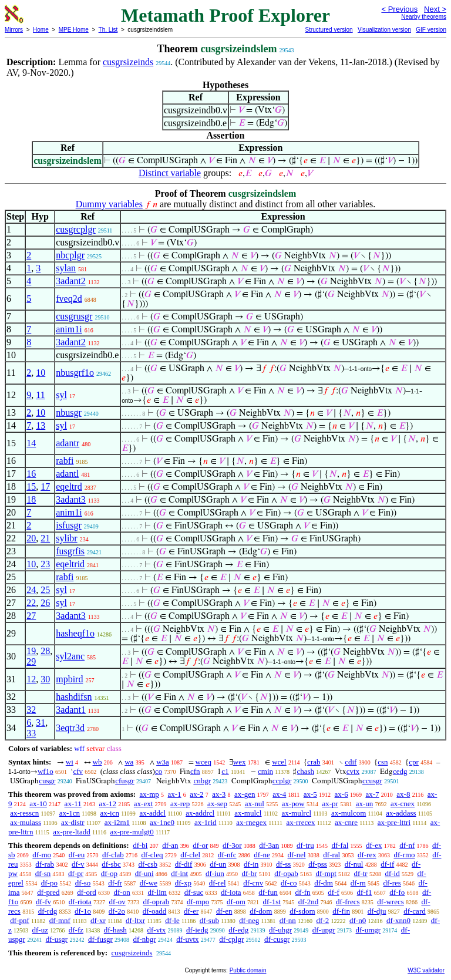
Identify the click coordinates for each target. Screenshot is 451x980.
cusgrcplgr (76, 229)
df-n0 (358, 920)
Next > (435, 9)
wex (240, 762)
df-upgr (324, 930)
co (159, 771)
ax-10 (38, 804)
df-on (122, 892)
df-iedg (197, 930)
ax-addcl (152, 813)
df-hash (115, 930)
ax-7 (372, 794)
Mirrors (14, 30)
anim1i (69, 329)
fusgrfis (70, 551)
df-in (251, 864)
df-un (218, 864)
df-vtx (156, 930)
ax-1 (175, 794)
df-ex (374, 845)
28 (45, 651)
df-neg (249, 920)
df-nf (407, 845)
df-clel (190, 855)
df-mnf (60, 920)
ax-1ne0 (162, 822)
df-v (78, 864)
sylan (66, 268)
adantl (67, 474)
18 (31, 499)
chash (305, 771)
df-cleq (152, 855)
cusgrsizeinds (128, 62)
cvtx (353, 771)
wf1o (46, 771)
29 (31, 661)
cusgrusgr (74, 316)
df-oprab (156, 902)
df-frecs (348, 902)
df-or (200, 845)
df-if (387, 864)
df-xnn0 (398, 920)
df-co (289, 883)
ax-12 (107, 804)
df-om (236, 902)
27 (31, 616)
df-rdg (48, 911)
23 (45, 564)
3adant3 (71, 499)
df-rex (367, 855)
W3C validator (426, 970)
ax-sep (217, 804)
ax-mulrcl (297, 813)
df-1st (272, 902)
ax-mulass (26, 822)
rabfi (65, 461)
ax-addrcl (200, 813)
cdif (351, 762)
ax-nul (255, 804)
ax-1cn (70, 813)
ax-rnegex (251, 822)
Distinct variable (170, 173)
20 (31, 538)
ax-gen (245, 794)
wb (97, 762)
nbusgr (69, 412)
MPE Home (74, 30)
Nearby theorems (424, 17)
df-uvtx (187, 939)
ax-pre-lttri (394, 822)
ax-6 (341, 794)
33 (31, 733)
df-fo (397, 892)
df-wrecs (390, 902)
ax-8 (403, 794)
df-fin (341, 911)
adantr (68, 443)
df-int (179, 873)
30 (45, 679)
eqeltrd (69, 486)
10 (41, 373)
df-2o (117, 911)
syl (61, 395)
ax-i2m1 (117, 822)
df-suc (194, 892)
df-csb (148, 864)
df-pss (318, 864)
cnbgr (202, 781)
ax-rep (180, 804)
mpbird (69, 679)
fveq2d (69, 299)
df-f (334, 892)
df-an (170, 845)
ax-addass (401, 813)
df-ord (87, 892)
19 (31, 651)
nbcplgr (70, 255)
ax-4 (279, 794)
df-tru (305, 845)
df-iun (215, 873)
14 (31, 443)
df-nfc (227, 855)
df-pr (76, 873)
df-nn (288, 920)
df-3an (269, 845)
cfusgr (125, 781)
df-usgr (57, 939)
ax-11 (73, 804)
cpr (414, 762)
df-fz (76, 930)
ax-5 (310, 794)
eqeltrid (70, 564)
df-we (149, 883)
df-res (392, 883)
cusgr (47, 781)
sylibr (66, 538)
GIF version (431, 30)
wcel (279, 762)
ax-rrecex (300, 822)
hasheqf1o (75, 633)
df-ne (262, 855)
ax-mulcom (349, 813)
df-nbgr (145, 939)
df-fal (340, 845)
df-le (172, 920)
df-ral (331, 855)
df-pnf (20, 920)
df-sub (209, 920)
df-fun (268, 892)
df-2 (323, 920)
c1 (225, 771)
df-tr (361, 873)
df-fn (303, 892)
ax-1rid (206, 822)
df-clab (113, 855)
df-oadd (154, 911)
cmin (265, 771)
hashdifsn (74, 697)
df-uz (40, 930)
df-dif (184, 864)
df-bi (140, 845)
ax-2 (196, 794)
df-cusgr (277, 939)
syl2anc (70, 656)
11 (40, 395)
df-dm (324, 883)
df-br (249, 873)
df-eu (77, 855)
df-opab (286, 873)
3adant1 (71, 710)
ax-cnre (346, 822)
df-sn (43, 873)
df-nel (297, 855)
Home (41, 30)
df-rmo (404, 855)
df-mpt (326, 873)
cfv (78, 771)
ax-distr (73, 822)
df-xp (183, 883)
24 (31, 590)
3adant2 (71, 281)
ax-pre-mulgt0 (132, 832)
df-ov (117, 902)
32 (31, 710)
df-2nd (309, 902)
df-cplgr (231, 939)
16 (31, 474)
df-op (109, 873)
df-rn (358, 883)
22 (31, 603)
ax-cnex (403, 804)
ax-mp (149, 794)
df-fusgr (100, 939)
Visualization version (384, 30)
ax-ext (143, 804)
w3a (163, 762)
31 (41, 723)
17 (45, 486)
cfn (195, 771)
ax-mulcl (248, 813)
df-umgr (368, 930)
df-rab (45, 864)
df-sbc (111, 864)
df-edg (238, 930)
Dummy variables (109, 204)
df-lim (157, 892)
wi (70, 762)
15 (31, 486)
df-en (224, 911)
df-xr (98, 920)
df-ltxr (135, 920)
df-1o (83, 911)
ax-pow (293, 804)
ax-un (365, 804)
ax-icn (110, 813)
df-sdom (302, 911)
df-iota (231, 892)
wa (129, 762)
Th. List (108, 30)
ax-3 (219, 794)
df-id (392, 873)
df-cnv (253, 883)
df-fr (115, 883)
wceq (203, 762)
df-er (191, 911)
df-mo (42, 855)
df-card (415, 911)
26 (45, 603)
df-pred (48, 892)
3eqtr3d (70, 728)
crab (314, 762)
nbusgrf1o (75, 373)
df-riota (80, 902)
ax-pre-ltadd (72, 832)
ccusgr (372, 781)
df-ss (283, 864)
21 (45, 538)
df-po (49, 883)
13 (41, 425)
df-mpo (198, 902)
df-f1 (365, 892)
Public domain (248, 970)
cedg (400, 771)
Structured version (329, 30)
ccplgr (282, 781)
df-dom (261, 911)
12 (31, 679)
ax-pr (330, 804)
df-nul (354, 864)
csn (383, 762)
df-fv (43, 902)
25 (45, 590)
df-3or (232, 845)
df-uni (144, 873)
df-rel (218, 883)
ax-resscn (24, 813)
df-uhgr (280, 930)
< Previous (399, 9)
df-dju (377, 911)
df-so (83, 883)
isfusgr (69, 525)
